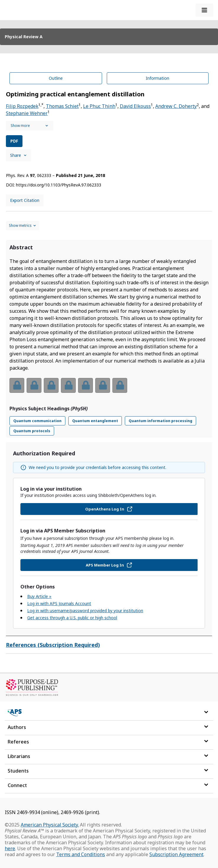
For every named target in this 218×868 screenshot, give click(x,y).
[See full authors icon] (30, 126)
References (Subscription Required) (53, 645)
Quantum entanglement (95, 421)
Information (158, 78)
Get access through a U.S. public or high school (72, 618)
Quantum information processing (160, 421)
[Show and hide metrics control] (23, 226)
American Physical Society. (50, 825)
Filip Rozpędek (22, 106)
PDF (14, 141)
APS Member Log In (109, 565)
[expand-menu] (204, 10)
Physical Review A (24, 37)
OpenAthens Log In (109, 509)
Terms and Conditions (81, 854)
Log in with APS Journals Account (59, 603)
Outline (56, 78)
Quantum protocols (32, 431)
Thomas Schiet (62, 106)
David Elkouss (135, 106)
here (10, 848)
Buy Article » (39, 596)
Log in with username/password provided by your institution (85, 611)
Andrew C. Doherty (176, 106)
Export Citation (25, 200)
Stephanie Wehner (27, 113)
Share (18, 155)
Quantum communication (37, 421)
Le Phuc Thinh (99, 106)
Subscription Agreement (176, 854)
